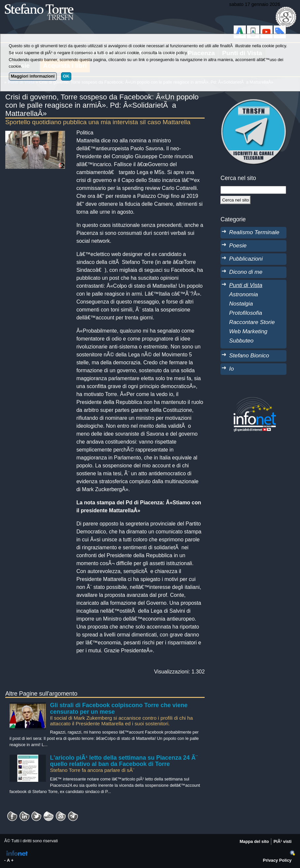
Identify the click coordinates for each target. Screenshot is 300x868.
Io (231, 369)
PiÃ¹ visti (283, 841)
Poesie (238, 245)
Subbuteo (241, 341)
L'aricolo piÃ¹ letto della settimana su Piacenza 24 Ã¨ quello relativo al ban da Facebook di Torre (124, 761)
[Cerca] (235, 200)
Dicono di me (246, 272)
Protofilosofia (246, 313)
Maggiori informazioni (33, 76)
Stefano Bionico (249, 355)
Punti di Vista (246, 285)
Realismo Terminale (254, 232)
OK (66, 76)
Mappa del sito (254, 841)
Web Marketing (248, 331)
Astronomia (243, 294)
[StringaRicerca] (253, 190)
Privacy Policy (277, 860)
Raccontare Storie (252, 322)
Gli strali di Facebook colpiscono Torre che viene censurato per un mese (119, 708)
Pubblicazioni (246, 259)
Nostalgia (241, 304)
